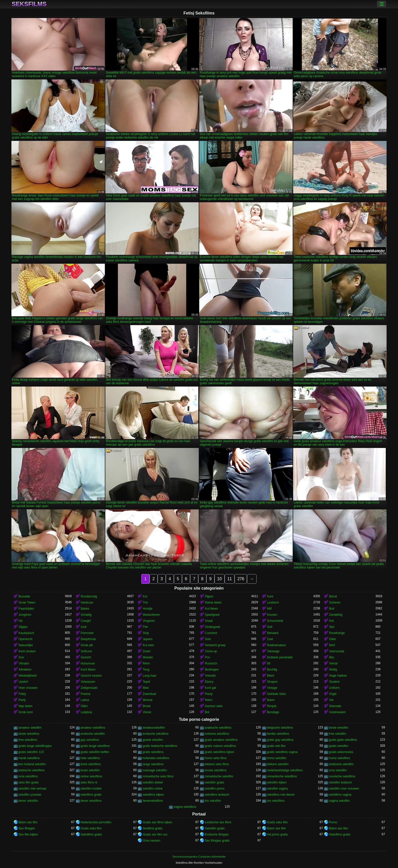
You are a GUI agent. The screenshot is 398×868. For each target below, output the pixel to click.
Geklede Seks (277, 694)
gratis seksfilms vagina (282, 752)
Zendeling (336, 615)
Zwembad (149, 694)
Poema (86, 694)
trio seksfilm (213, 801)
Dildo (332, 639)
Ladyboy (86, 712)
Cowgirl (86, 621)
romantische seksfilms (282, 776)
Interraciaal (336, 651)
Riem (146, 663)
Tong (146, 670)
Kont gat (211, 688)
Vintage (272, 688)
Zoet (270, 639)
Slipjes (23, 627)
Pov (208, 657)
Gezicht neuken (91, 676)
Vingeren (149, 621)
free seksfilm (337, 734)
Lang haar (150, 676)
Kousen (272, 615)
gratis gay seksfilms (280, 740)
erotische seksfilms (155, 734)
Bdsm (271, 700)
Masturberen (151, 615)
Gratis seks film (277, 822)
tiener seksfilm (28, 801)
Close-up (211, 651)
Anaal (209, 621)
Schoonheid (275, 621)
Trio (145, 603)
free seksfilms (28, 740)
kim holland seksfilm (32, 764)
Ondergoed (212, 627)
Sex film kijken (28, 834)
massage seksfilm (155, 770)
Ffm (145, 627)
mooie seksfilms (216, 770)
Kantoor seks (214, 706)
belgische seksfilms (280, 728)
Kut (145, 596)
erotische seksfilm (93, 734)
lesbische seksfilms (32, 770)
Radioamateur (277, 645)
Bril (207, 712)
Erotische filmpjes (217, 834)
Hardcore (87, 603)
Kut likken (211, 609)
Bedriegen (212, 670)
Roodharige (337, 633)
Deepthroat (88, 639)
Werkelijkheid (28, 676)
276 (241, 579)
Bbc (332, 657)
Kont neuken (27, 651)
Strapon (272, 682)
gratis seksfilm (339, 746)
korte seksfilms (91, 764)
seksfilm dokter (153, 782)
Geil (270, 627)
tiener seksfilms (91, 801)
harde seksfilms (29, 758)
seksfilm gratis (214, 782)
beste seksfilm (339, 728)
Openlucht (26, 639)
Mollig (333, 670)
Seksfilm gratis (215, 828)
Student (334, 682)
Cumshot (211, 633)
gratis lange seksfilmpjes (35, 746)
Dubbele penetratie (280, 657)
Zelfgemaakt (89, 688)
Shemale (335, 706)
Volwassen (88, 682)
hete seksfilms (90, 758)
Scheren (335, 603)
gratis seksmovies (341, 752)
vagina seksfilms (185, 807)
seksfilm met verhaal (32, 789)
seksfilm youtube (30, 795)
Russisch (211, 663)
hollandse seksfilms (156, 758)
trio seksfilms (276, 801)
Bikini (271, 676)
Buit (332, 609)
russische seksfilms (342, 776)
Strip (146, 633)
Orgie (333, 694)
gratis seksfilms (153, 752)
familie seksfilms (278, 734)
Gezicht (86, 657)
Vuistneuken (337, 712)
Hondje (147, 609)
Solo (208, 639)
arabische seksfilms (218, 728)
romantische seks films (158, 776)
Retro (209, 700)
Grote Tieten (27, 603)
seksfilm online (153, 789)
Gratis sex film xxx (155, 834)
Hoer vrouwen (28, 688)
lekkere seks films (217, 764)
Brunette (24, 596)
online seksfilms (92, 776)
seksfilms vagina (340, 795)
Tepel (146, 682)
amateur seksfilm (30, 728)
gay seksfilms (90, 740)
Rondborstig (89, 596)
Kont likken (88, 670)
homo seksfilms (339, 758)
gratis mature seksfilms (220, 746)
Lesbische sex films (218, 822)
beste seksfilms (29, 734)
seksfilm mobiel (91, 789)
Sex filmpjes (27, 828)
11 (230, 579)
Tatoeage (273, 651)
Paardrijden (26, 609)
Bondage (273, 712)
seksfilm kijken (277, 782)
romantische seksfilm (219, 776)
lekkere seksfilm (278, 764)
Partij (22, 700)
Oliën (84, 706)
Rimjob (272, 706)
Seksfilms (29, 4)
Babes (85, 609)
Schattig (86, 615)
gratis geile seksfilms (343, 740)
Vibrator (24, 663)
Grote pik (87, 645)
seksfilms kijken (153, 795)
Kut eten (148, 645)
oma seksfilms (28, 776)
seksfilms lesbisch (217, 795)
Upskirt (23, 682)
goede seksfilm (153, 740)
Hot (331, 621)
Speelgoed (212, 615)
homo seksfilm (277, 758)
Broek (147, 706)
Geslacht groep (215, 645)
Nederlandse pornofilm (96, 822)
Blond (333, 596)
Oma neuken (151, 841)
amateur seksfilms (93, 728)
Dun (21, 657)
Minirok (148, 700)
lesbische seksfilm (341, 764)
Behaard (273, 633)
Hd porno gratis (277, 834)
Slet (332, 627)
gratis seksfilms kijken (220, 752)
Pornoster (87, 633)
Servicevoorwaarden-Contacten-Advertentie (199, 857)
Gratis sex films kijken (157, 822)
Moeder (148, 657)
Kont (270, 596)
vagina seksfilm (339, 801)
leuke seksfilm (90, 770)
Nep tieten (26, 706)
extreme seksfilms (217, 734)
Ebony (209, 682)
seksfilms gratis (91, 795)
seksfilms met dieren (281, 795)
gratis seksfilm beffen (95, 752)
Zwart (146, 651)
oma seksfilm (338, 770)
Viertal (333, 663)
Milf (269, 609)
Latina (85, 700)
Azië (84, 627)
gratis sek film (276, 746)
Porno (333, 822)
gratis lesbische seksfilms (160, 746)
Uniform (334, 688)
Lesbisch (273, 603)
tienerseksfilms (153, 801)
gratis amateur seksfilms (221, 740)
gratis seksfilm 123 (31, 752)
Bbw (146, 688)
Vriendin (210, 676)
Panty (209, 694)
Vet (331, 700)
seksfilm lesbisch (340, 782)
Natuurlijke (26, 645)
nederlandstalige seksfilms (285, 770)
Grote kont (26, 712)
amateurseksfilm (154, 728)
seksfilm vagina (277, 789)
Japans (148, 639)
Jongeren (25, 615)
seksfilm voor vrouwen (344, 789)
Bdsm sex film (28, 822)
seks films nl (89, 782)
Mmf (332, 645)
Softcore (86, 651)
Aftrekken (25, 670)
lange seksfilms (153, 764)
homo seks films (216, 758)
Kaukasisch (26, 633)
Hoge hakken (338, 676)
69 (269, 663)
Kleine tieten (213, 603)
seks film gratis (29, 782)
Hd (20, 621)
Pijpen (209, 596)
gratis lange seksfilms (95, 746)
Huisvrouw (88, 663)
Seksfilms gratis (91, 834)
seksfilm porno (215, 789)
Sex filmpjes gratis (217, 841)
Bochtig (272, 670)
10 (220, 579)
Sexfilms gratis (153, 828)
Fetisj (22, 694)
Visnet (147, 712)
